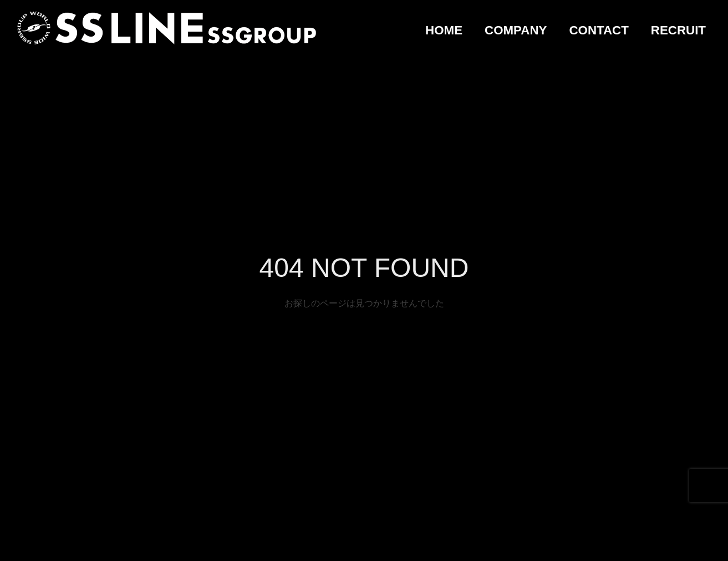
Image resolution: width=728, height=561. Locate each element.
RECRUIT (678, 30)
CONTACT (599, 30)
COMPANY (516, 30)
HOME (444, 30)
